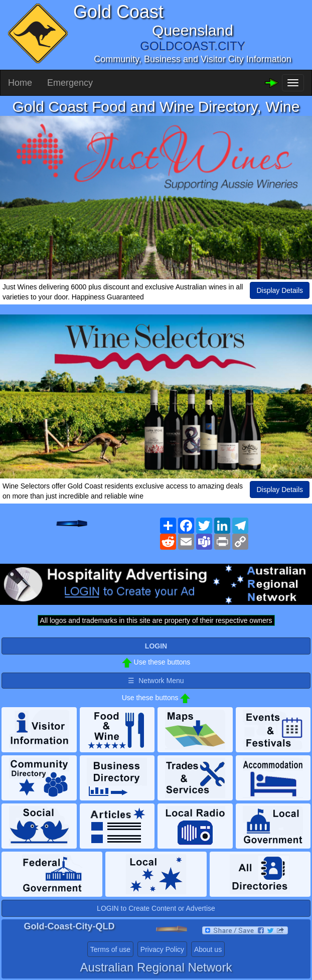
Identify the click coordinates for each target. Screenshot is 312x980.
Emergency (70, 83)
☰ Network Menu (156, 681)
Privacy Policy (162, 949)
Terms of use (110, 949)
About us (208, 949)
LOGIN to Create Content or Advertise (156, 908)
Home (20, 83)
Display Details (280, 290)
